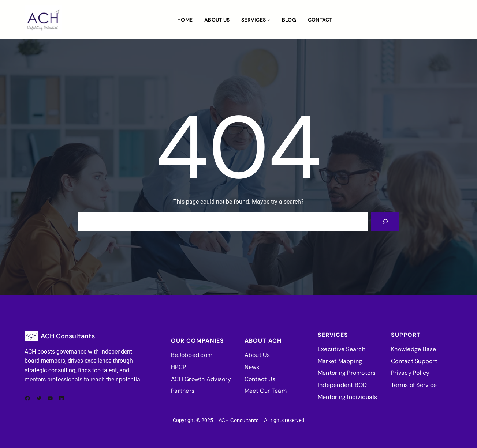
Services (254, 20)
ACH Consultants (68, 336)
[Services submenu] (269, 20)
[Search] (385, 222)
